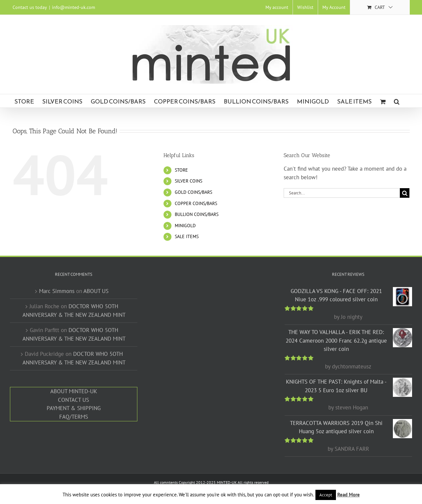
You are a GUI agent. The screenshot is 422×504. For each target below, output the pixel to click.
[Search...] (342, 193)
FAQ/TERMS (74, 417)
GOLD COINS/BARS (193, 192)
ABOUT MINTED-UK (74, 391)
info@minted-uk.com (73, 7)
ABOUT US (96, 291)
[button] (397, 101)
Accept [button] (326, 495)
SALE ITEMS (187, 236)
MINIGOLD (185, 226)
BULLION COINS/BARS (197, 214)
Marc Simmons (57, 291)
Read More (349, 495)
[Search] (405, 193)
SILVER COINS (188, 181)
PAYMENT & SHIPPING (74, 408)
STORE (181, 170)
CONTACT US (73, 400)
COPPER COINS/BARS (196, 203)
